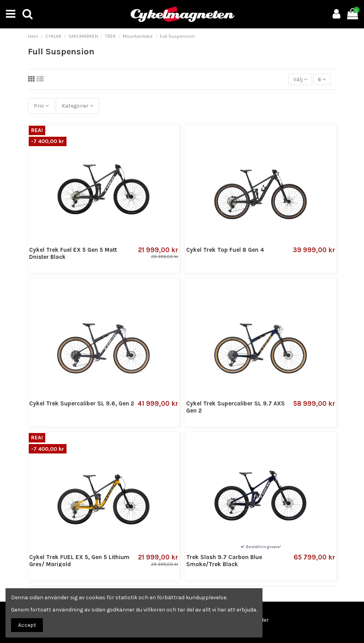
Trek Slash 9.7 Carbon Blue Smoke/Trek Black (224, 561)
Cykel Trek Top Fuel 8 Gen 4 (225, 250)
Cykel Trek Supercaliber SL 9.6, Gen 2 (82, 403)
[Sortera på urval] (300, 79)
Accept (27, 625)
